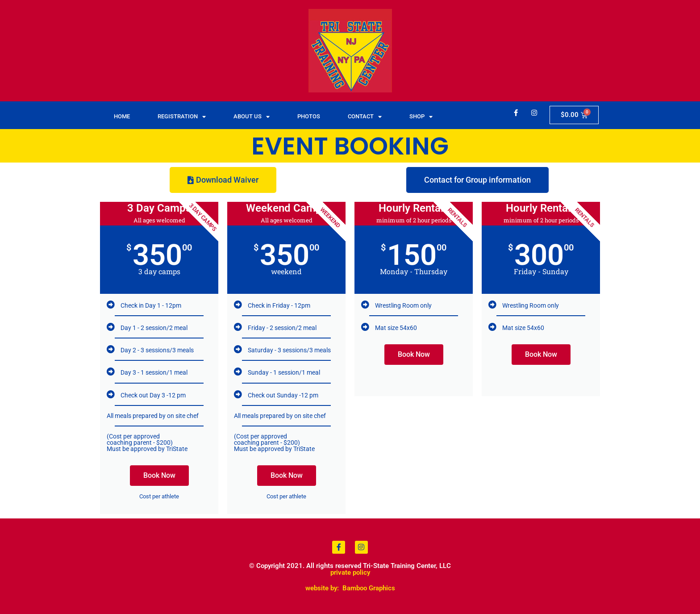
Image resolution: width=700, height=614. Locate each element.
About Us (252, 117)
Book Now (159, 475)
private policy (350, 572)
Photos (309, 116)
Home (122, 116)
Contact (365, 117)
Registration (182, 117)
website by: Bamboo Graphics (350, 588)
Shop (421, 117)
